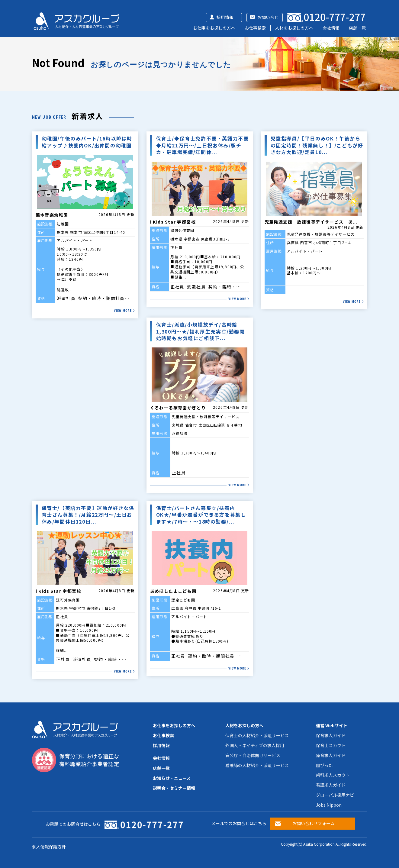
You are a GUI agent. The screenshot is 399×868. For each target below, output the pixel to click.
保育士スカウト (331, 745)
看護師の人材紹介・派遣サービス (257, 765)
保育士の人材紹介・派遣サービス (257, 735)
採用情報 (225, 17)
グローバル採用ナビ (335, 795)
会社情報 (331, 28)
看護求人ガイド (331, 785)
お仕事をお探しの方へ (214, 28)
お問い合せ (268, 17)
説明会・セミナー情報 (174, 788)
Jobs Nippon (329, 805)
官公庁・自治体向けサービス (253, 755)
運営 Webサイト (332, 725)
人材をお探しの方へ (294, 28)
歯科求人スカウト (333, 775)
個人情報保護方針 (49, 847)
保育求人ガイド (331, 735)
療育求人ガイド (331, 755)
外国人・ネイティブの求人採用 (255, 745)
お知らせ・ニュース (172, 778)
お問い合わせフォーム (314, 823)
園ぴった (324, 765)
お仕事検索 (255, 28)
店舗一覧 (357, 28)
